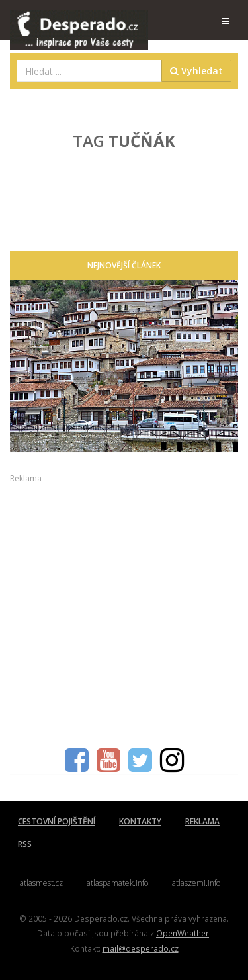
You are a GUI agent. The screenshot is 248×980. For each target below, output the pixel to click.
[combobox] (89, 71)
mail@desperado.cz (141, 948)
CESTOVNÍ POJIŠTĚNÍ (57, 821)
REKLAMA (202, 821)
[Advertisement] (124, 609)
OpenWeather (183, 933)
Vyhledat (196, 71)
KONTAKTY (140, 821)
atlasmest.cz (41, 883)
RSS (25, 844)
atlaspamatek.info (117, 883)
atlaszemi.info (196, 883)
